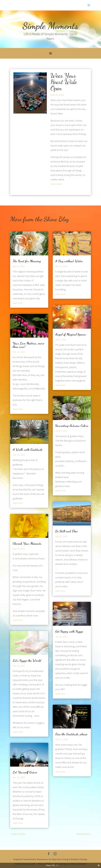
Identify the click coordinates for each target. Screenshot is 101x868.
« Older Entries (18, 834)
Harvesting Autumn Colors (72, 426)
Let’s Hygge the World (27, 660)
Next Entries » (84, 834)
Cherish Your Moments (27, 543)
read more (56, 184)
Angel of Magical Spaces (70, 334)
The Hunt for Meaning (27, 261)
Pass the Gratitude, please (71, 734)
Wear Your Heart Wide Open (64, 82)
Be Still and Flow (67, 531)
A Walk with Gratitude (28, 450)
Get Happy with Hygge (69, 631)
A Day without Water (69, 261)
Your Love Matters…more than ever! (28, 345)
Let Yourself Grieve (25, 772)
